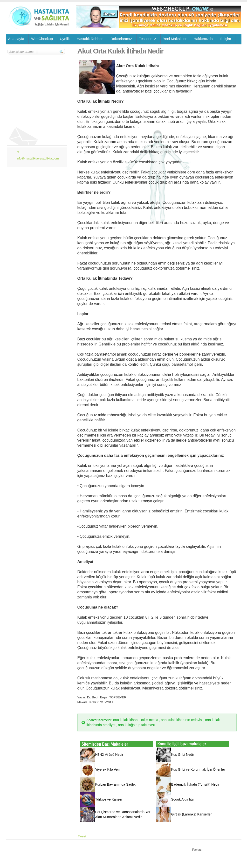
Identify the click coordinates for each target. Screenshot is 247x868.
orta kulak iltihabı (126, 720)
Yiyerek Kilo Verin (108, 769)
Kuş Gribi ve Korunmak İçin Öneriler (198, 769)
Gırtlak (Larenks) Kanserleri (192, 814)
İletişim (225, 39)
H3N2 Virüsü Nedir (109, 755)
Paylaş (197, 850)
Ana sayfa (16, 39)
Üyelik (65, 39)
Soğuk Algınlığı (182, 799)
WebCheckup (42, 39)
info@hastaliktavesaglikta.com (38, 158)
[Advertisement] (36, 84)
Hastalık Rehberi (90, 39)
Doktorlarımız (121, 39)
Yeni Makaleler (175, 39)
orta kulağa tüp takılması (136, 725)
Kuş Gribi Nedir (183, 755)
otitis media (150, 720)
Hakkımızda (203, 39)
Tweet (82, 836)
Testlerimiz (148, 39)
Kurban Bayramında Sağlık (115, 784)
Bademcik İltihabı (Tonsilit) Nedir (195, 784)
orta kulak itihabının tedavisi (182, 720)
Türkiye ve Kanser (109, 799)
